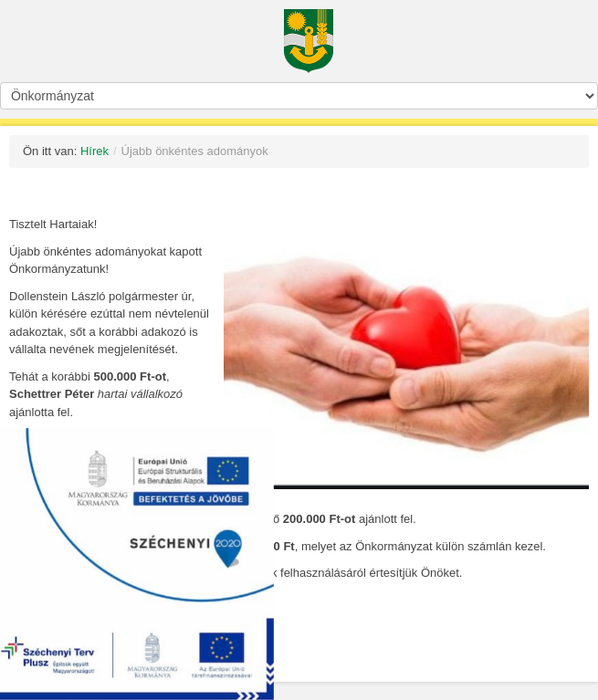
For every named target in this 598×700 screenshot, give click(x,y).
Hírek (94, 151)
